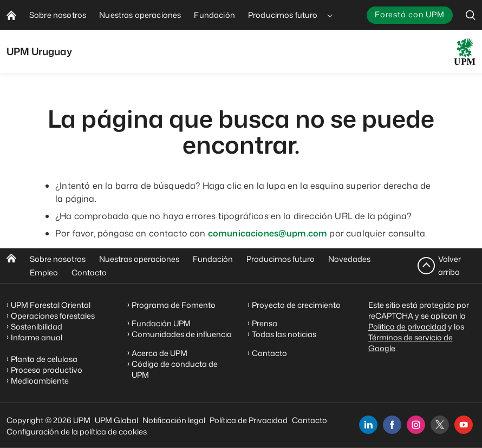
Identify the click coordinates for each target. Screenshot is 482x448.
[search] (471, 15)
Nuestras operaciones (139, 259)
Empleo (44, 272)
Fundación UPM (161, 323)
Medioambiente (40, 381)
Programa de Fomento (174, 305)
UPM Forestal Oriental (51, 305)
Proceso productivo (47, 370)
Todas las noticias (284, 334)
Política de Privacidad (249, 420)
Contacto (89, 272)
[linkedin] (368, 425)
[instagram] (416, 425)
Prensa (265, 323)
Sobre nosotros (58, 259)
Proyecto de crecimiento (296, 305)
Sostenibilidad (37, 327)
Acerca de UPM (159, 353)
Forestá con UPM (410, 14)
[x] (440, 425)
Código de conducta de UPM (175, 369)
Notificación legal (174, 420)
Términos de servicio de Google (411, 343)
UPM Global (116, 420)
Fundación (213, 259)
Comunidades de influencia (182, 334)
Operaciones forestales (53, 316)
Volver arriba (450, 265)
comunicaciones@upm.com (268, 233)
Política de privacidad (407, 327)
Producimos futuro (281, 259)
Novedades (349, 259)
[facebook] (392, 425)
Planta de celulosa (44, 359)
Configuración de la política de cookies (77, 431)
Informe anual (37, 337)
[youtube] (464, 425)
